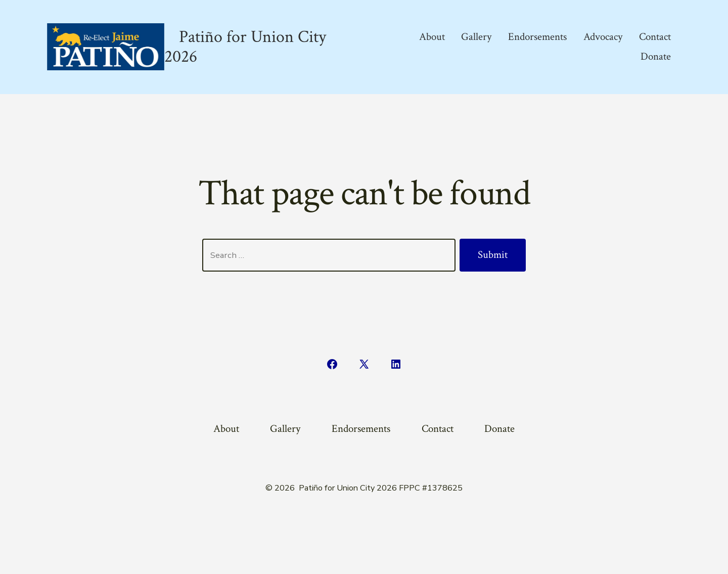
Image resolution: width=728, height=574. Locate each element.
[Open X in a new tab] (364, 364)
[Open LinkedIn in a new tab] (396, 364)
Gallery (476, 37)
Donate (656, 56)
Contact (655, 37)
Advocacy (603, 37)
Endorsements (537, 37)
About (432, 37)
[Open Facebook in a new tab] (332, 364)
